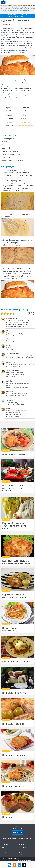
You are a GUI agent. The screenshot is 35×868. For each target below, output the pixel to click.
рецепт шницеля (16, 50)
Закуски (5, 850)
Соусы (4, 855)
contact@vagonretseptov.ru (25, 861)
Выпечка (5, 845)
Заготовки (22, 847)
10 (16, 25)
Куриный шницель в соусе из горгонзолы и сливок (16, 526)
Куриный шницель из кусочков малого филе (16, 562)
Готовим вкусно (18, 831)
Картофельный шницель (16, 662)
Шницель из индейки (15, 454)
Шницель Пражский (14, 724)
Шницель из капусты (14, 693)
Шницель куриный (13, 786)
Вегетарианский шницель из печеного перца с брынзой (17, 488)
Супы (20, 855)
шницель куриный (22, 396)
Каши (20, 850)
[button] (33, 2)
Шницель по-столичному (10, 629)
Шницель (8, 817)
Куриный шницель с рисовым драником (15, 596)
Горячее (21, 845)
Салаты (21, 852)
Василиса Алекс (7, 25)
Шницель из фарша (14, 755)
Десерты (5, 847)
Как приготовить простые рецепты (3, 2)
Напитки (5, 852)
